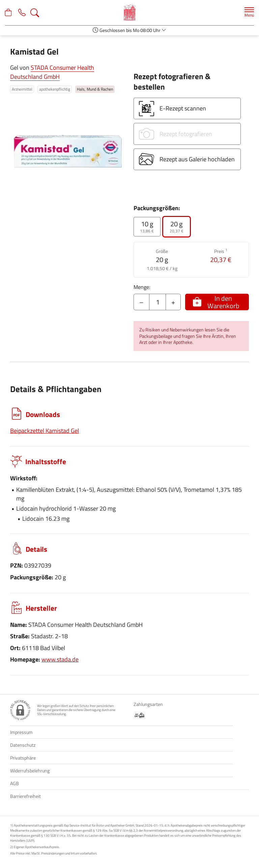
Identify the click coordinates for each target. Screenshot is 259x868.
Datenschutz (23, 745)
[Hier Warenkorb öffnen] (9, 13)
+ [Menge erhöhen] (173, 302)
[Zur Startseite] (129, 13)
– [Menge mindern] (141, 302)
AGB (15, 783)
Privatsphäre (23, 758)
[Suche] (38, 13)
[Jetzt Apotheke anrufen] (24, 13)
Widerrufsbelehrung (30, 770)
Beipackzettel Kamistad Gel (45, 431)
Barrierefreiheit (25, 796)
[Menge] (157, 302)
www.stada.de (60, 659)
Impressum (21, 732)
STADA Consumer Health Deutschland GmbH (52, 72)
